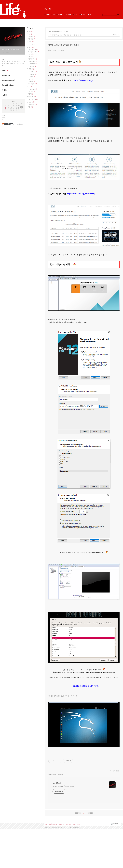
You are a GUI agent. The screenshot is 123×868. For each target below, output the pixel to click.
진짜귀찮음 (48, 828)
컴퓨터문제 (34, 50)
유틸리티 (33, 59)
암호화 (22, 63)
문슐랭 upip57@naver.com (63, 786)
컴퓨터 (31, 47)
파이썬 (32, 81)
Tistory (80, 828)
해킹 (30, 34)
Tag (54, 15)
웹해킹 (32, 39)
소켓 (18, 61)
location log (61, 824)
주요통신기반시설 (10, 63)
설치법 (32, 91)
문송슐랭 (31, 102)
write (78, 824)
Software (33, 61)
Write (90, 15)
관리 (31, 94)
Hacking (33, 66)
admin (74, 824)
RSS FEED (116, 824)
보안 (31, 54)
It (6, 61)
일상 (31, 107)
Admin (83, 15)
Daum (67, 828)
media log (55, 824)
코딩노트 (47, 9)
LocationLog (68, 15)
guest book (68, 824)
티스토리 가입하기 (18, 124)
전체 (30, 31)
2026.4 (13, 101)
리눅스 (9, 61)
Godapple (31, 97)
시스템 (30, 42)
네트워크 (31, 69)
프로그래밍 (32, 74)
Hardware (33, 64)
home (46, 824)
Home (48, 15)
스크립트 (33, 84)
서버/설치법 (61, 50)
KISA (3, 61)
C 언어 (32, 77)
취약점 (14, 61)
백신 (31, 57)
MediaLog (60, 15)
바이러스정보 (34, 52)
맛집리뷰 (33, 105)
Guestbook (76, 15)
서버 (30, 87)
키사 (3, 66)
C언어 (18, 63)
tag (50, 824)
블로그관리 (34, 99)
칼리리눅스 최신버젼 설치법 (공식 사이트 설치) (67, 35)
